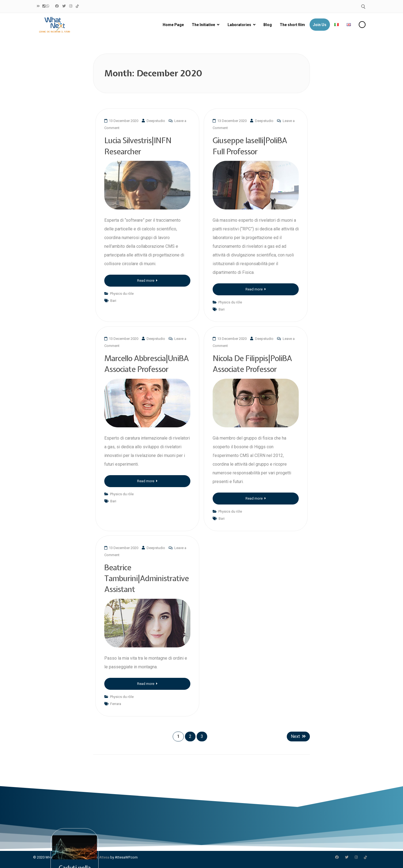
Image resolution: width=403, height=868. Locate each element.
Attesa (104, 857)
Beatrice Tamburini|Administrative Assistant (147, 578)
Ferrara (116, 704)
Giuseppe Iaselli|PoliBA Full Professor (250, 146)
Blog (268, 25)
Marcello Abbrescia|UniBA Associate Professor (147, 364)
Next (298, 736)
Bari (113, 301)
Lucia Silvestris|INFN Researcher (138, 146)
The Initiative (203, 25)
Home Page (173, 25)
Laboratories (239, 25)
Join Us (320, 25)
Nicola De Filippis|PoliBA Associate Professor (252, 364)
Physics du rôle (122, 294)
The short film (292, 25)
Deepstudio (156, 121)
